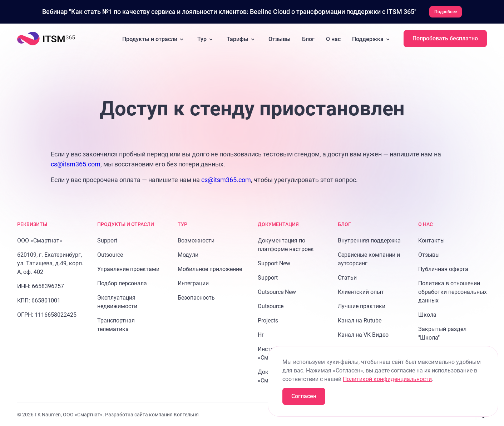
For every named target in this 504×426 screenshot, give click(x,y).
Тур (206, 39)
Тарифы (242, 39)
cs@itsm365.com (76, 163)
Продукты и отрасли (154, 39)
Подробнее (446, 11)
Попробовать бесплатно (445, 38)
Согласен (304, 396)
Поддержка (372, 39)
